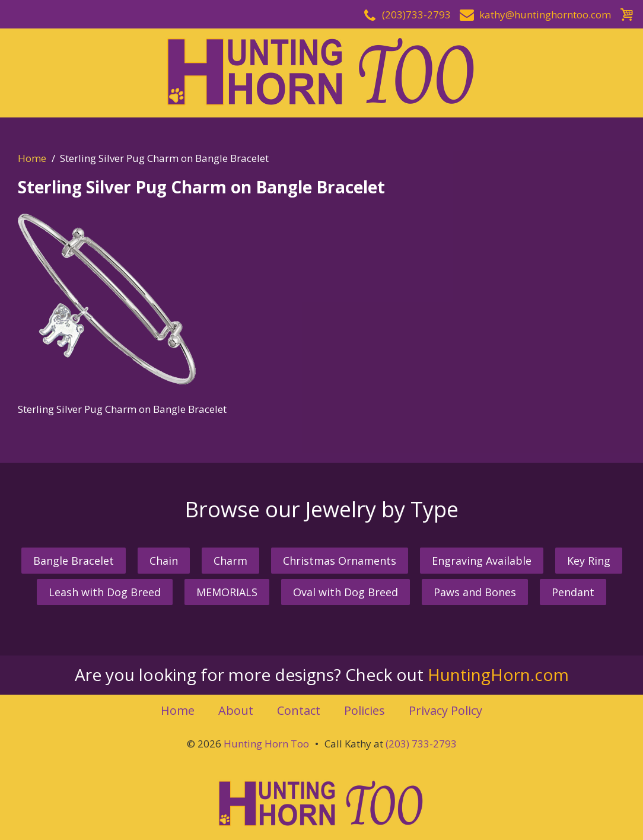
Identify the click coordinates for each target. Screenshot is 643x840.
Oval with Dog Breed (346, 592)
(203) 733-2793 (421, 744)
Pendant (573, 592)
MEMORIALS (227, 592)
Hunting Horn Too (266, 744)
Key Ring (589, 561)
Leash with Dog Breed (105, 592)
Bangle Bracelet (74, 561)
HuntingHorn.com (498, 674)
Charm (230, 561)
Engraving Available (482, 561)
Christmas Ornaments (340, 561)
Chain (164, 561)
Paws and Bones (475, 592)
